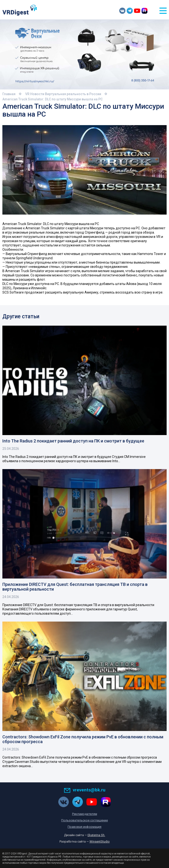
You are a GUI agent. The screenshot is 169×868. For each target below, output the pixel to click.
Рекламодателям (85, 814)
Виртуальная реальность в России (73, 94)
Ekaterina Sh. (96, 835)
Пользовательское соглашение (84, 820)
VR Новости (35, 94)
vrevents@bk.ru (85, 790)
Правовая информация (84, 827)
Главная (9, 94)
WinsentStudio (100, 841)
